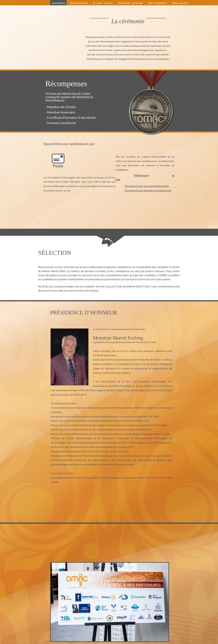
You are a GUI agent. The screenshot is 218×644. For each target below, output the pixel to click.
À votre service (103, 3)
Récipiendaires (79, 3)
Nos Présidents (157, 3)
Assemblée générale (130, 3)
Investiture (58, 3)
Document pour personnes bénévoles (147, 186)
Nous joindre (180, 3)
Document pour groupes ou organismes (148, 190)
